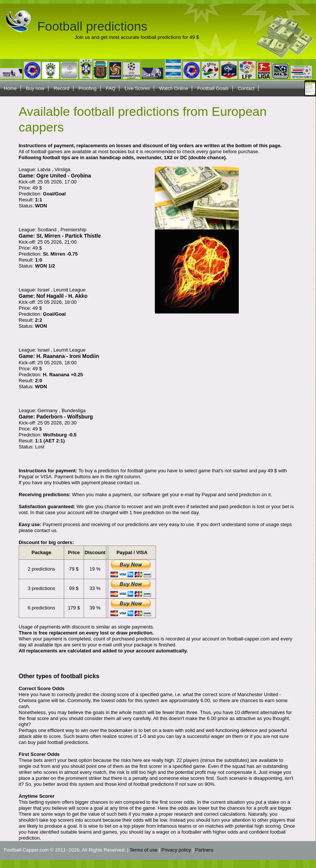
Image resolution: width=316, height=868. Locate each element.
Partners (204, 850)
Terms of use (144, 850)
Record (62, 88)
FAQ (110, 88)
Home (10, 88)
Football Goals (213, 88)
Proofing (87, 88)
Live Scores (137, 88)
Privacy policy (176, 850)
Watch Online (174, 88)
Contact (246, 88)
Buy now (35, 88)
